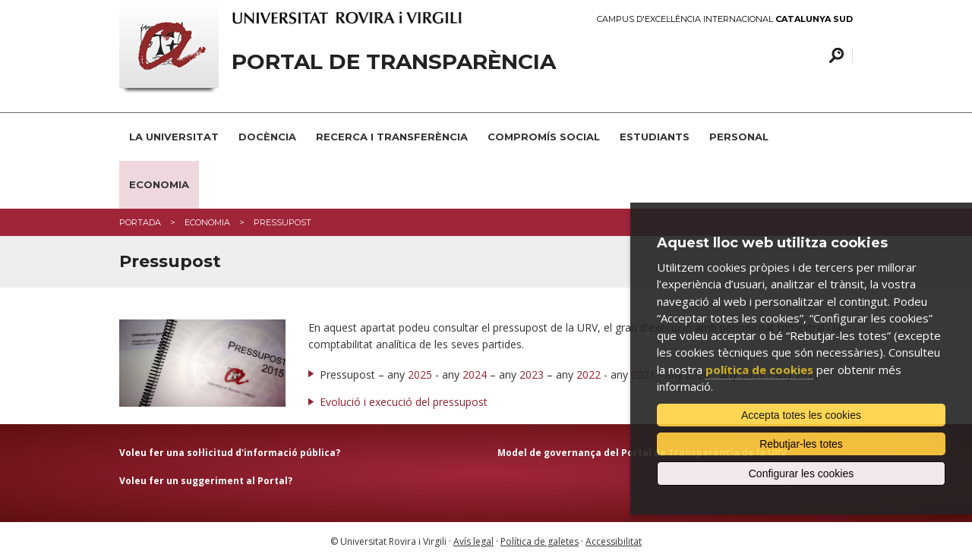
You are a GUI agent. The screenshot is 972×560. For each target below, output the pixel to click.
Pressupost (282, 222)
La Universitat (174, 137)
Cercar (834, 56)
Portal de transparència (394, 62)
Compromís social (544, 137)
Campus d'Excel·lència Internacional (725, 19)
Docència (267, 137)
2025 (420, 374)
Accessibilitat (614, 541)
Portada (140, 222)
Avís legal (473, 541)
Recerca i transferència (392, 137)
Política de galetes (540, 541)
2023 (532, 374)
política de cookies (759, 370)
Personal (739, 137)
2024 (475, 374)
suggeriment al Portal (234, 481)
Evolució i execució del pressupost (404, 402)
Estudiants (655, 137)
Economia (159, 184)
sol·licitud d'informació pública (260, 453)
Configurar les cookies (802, 473)
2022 (589, 374)
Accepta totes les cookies (801, 415)
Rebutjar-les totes (801, 444)
